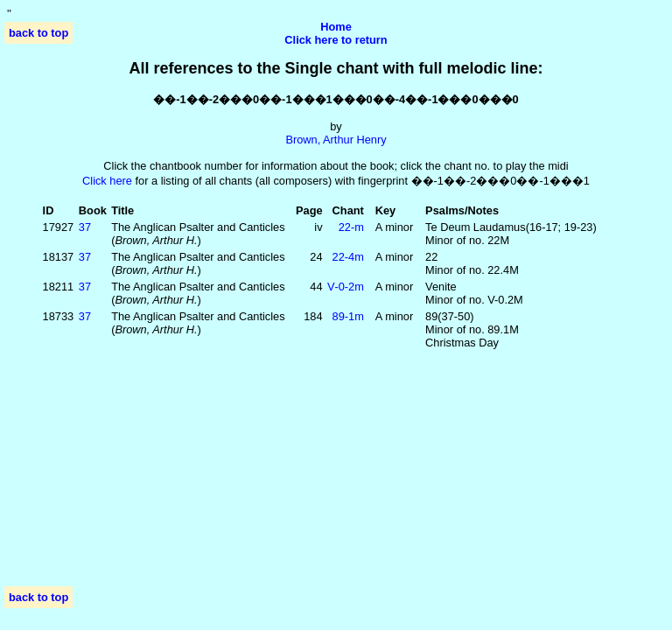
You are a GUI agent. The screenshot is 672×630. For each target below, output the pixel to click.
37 (85, 227)
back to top (38, 33)
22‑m (351, 227)
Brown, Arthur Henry (336, 140)
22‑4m (348, 257)
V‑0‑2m (346, 287)
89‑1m (348, 316)
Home (336, 27)
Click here (107, 181)
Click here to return (336, 40)
